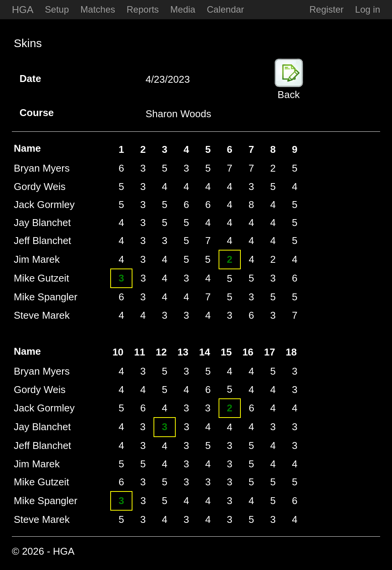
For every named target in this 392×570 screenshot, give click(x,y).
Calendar (225, 9)
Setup (57, 9)
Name (27, 148)
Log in (368, 9)
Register (326, 9)
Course (27, 113)
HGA (23, 10)
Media (183, 9)
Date (27, 79)
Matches (98, 9)
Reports (143, 9)
